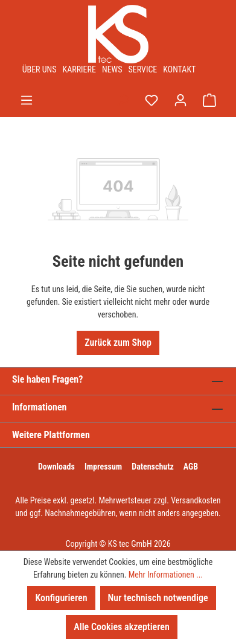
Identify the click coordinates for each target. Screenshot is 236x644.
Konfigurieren (61, 598)
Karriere (79, 69)
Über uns (40, 69)
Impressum (103, 467)
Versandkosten (196, 500)
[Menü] (27, 100)
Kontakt (179, 69)
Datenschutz (153, 467)
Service (143, 69)
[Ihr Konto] (180, 100)
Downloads (56, 467)
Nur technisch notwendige (158, 598)
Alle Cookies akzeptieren (122, 627)
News (112, 69)
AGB (191, 467)
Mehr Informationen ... (166, 575)
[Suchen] (123, 100)
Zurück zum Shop (118, 343)
